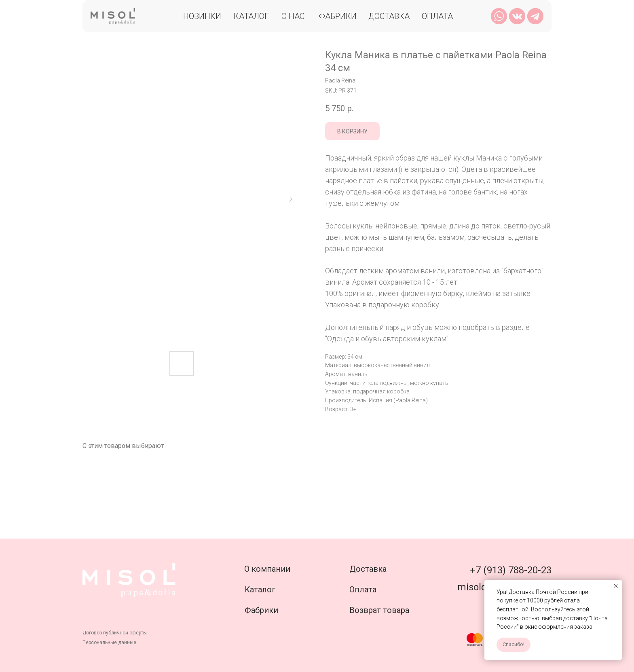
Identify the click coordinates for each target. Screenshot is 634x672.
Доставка (389, 16)
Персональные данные (109, 642)
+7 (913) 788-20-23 (511, 570)
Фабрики (338, 16)
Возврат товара (379, 610)
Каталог (251, 16)
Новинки (202, 16)
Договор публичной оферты (115, 633)
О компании (267, 569)
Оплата (437, 16)
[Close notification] (616, 586)
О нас (293, 16)
